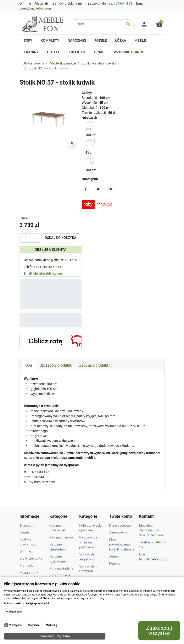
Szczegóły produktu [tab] (56, 365)
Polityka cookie (13, 604)
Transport (27, 526)
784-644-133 (123, 3)
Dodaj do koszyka (61, 238)
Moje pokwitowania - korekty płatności (122, 544)
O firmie (25, 3)
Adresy (114, 556)
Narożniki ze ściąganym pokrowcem (88, 542)
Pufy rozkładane (61, 568)
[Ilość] (30, 238)
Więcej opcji (15, 612)
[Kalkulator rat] (51, 341)
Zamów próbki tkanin (68, 3)
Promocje (26, 566)
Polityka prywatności (37, 604)
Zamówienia (118, 532)
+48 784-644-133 (49, 267)
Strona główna (34, 63)
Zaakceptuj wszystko (159, 631)
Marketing (51, 625)
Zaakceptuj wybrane (55, 636)
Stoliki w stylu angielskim (100, 63)
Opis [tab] (29, 365)
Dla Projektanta (31, 558)
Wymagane (15, 625)
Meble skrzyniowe (63, 63)
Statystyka (34, 625)
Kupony (115, 563)
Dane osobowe (120, 526)
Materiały (42, 3)
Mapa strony (29, 573)
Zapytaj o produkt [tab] (94, 365)
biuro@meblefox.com (35, 8)
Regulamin (27, 532)
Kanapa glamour (62, 537)
